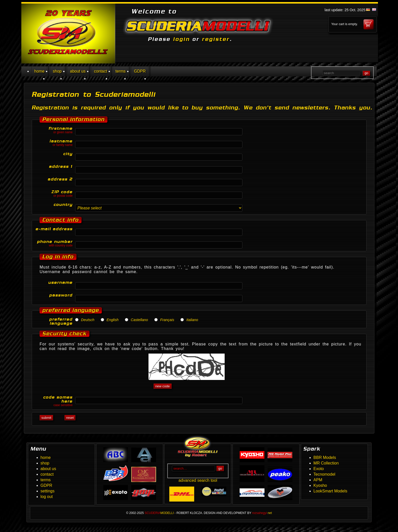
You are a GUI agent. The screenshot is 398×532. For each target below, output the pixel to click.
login (181, 39)
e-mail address (54, 229)
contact (101, 71)
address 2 (60, 179)
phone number (54, 243)
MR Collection (326, 463)
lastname (54, 143)
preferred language (61, 321)
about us (78, 71)
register (216, 39)
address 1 (61, 167)
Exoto (319, 469)
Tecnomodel (324, 474)
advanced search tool (198, 480)
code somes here (54, 401)
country (63, 205)
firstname (54, 130)
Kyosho (320, 485)
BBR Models (325, 458)
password (61, 295)
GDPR (140, 71)
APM (318, 480)
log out (47, 497)
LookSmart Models (330, 491)
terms (121, 71)
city (68, 154)
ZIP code (54, 194)
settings (48, 491)
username (60, 282)
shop (57, 71)
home (39, 71)
